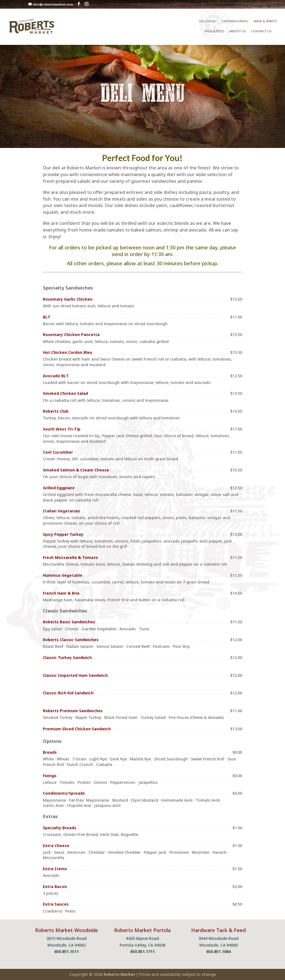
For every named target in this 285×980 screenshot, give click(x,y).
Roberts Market (119, 974)
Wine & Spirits (265, 21)
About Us (238, 31)
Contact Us (261, 31)
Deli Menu (208, 21)
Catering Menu (235, 21)
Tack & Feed (214, 31)
